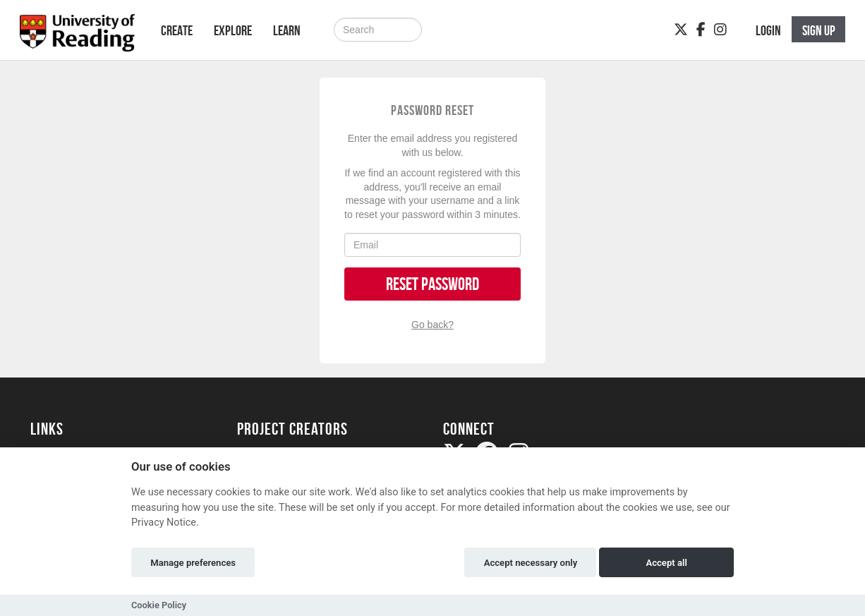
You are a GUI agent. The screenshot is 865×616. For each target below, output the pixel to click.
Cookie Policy (159, 605)
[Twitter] (681, 30)
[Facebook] (701, 30)
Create (177, 30)
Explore (233, 30)
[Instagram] (720, 30)
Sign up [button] (819, 30)
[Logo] (77, 37)
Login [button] (768, 30)
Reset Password (432, 284)
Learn (287, 30)
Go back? (432, 325)
